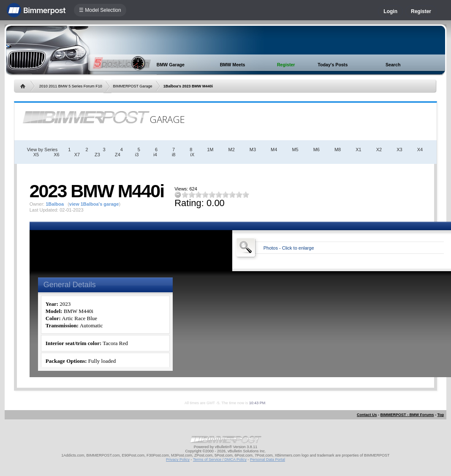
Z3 (97, 155)
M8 (338, 150)
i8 (174, 155)
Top (440, 415)
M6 (317, 150)
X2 (379, 150)
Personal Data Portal (268, 460)
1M (210, 150)
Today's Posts (333, 65)
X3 (399, 150)
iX (192, 155)
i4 (155, 155)
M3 (253, 150)
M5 (295, 150)
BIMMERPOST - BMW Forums (407, 415)
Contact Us (367, 415)
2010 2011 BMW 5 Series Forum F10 (71, 86)
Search (393, 65)
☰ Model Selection (100, 10)
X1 (358, 150)
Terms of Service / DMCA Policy (220, 460)
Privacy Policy (178, 460)
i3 (137, 155)
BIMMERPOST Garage (133, 86)
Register (421, 11)
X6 (56, 155)
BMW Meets (233, 65)
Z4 (118, 155)
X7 (77, 155)
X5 (36, 155)
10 (246, 194)
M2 (232, 150)
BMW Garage (171, 65)
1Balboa (55, 204)
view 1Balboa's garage (94, 204)
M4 (274, 150)
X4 (420, 150)
